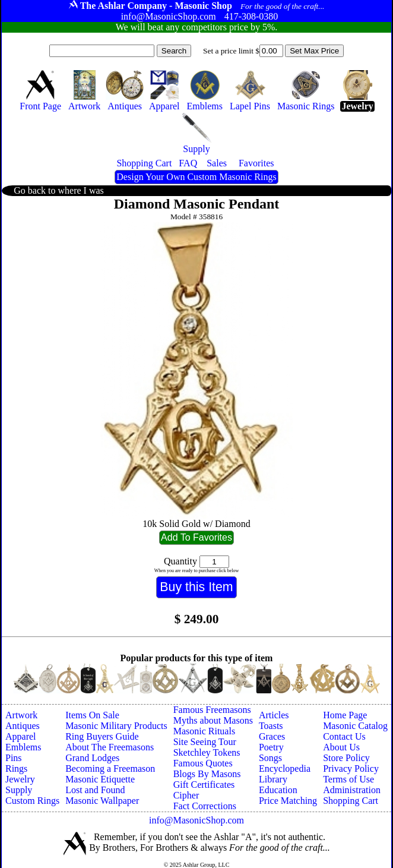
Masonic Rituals (204, 731)
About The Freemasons (110, 747)
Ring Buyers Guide (102, 736)
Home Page (345, 715)
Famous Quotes (203, 763)
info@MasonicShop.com (196, 820)
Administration (352, 790)
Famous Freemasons (212, 710)
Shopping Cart (351, 801)
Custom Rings (32, 801)
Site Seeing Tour (205, 742)
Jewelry (20, 779)
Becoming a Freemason (110, 768)
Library (273, 779)
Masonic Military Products (116, 726)
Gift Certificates (204, 785)
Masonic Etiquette (100, 779)
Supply (19, 790)
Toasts (271, 726)
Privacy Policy (351, 768)
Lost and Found (95, 790)
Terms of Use (348, 779)
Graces (272, 736)
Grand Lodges (92, 758)
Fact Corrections (205, 806)
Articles (274, 715)
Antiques (23, 726)
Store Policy (346, 758)
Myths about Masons (213, 720)
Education (278, 790)
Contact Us (344, 736)
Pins (14, 758)
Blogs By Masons (207, 774)
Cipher (186, 795)
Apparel (21, 736)
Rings (16, 768)
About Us (341, 747)
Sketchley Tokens (207, 752)
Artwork (21, 715)
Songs (270, 758)
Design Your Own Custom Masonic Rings (196, 177)
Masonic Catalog (355, 726)
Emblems (23, 747)
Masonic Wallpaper (102, 801)
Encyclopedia (285, 768)
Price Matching (288, 801)
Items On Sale (92, 715)
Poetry (271, 747)
